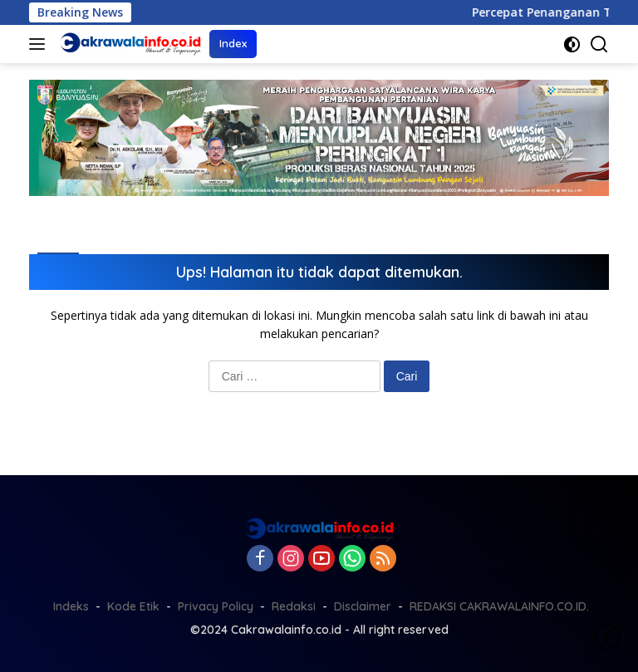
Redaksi (294, 606)
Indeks (71, 606)
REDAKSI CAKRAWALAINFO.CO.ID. (499, 606)
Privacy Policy (216, 606)
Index (233, 43)
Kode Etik (133, 606)
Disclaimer (363, 606)
